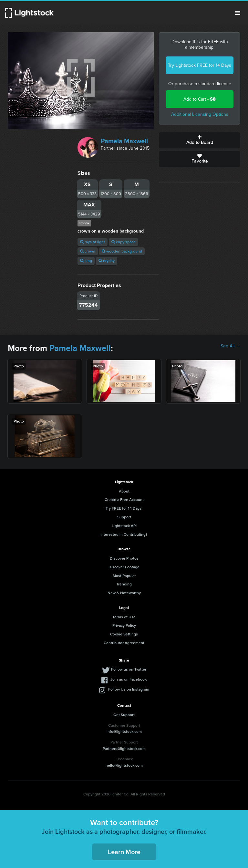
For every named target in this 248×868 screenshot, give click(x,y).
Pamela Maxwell (124, 141)
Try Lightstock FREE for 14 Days (200, 65)
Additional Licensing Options (200, 114)
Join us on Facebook (129, 679)
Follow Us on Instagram (129, 689)
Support (124, 517)
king (86, 261)
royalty (107, 261)
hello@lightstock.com (124, 765)
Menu (238, 13)
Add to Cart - (200, 99)
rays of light (93, 242)
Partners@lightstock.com (124, 749)
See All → (230, 346)
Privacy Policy (124, 625)
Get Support (124, 715)
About (124, 491)
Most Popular (124, 576)
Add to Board (200, 140)
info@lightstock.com (124, 732)
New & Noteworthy (124, 593)
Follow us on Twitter (129, 669)
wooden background (122, 251)
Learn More (124, 852)
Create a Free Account (124, 500)
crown (88, 251)
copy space (124, 242)
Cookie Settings (124, 634)
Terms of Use (124, 617)
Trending (124, 584)
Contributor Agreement (124, 643)
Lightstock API (124, 526)
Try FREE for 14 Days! (124, 508)
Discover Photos (124, 558)
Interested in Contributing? (124, 534)
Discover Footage (124, 567)
